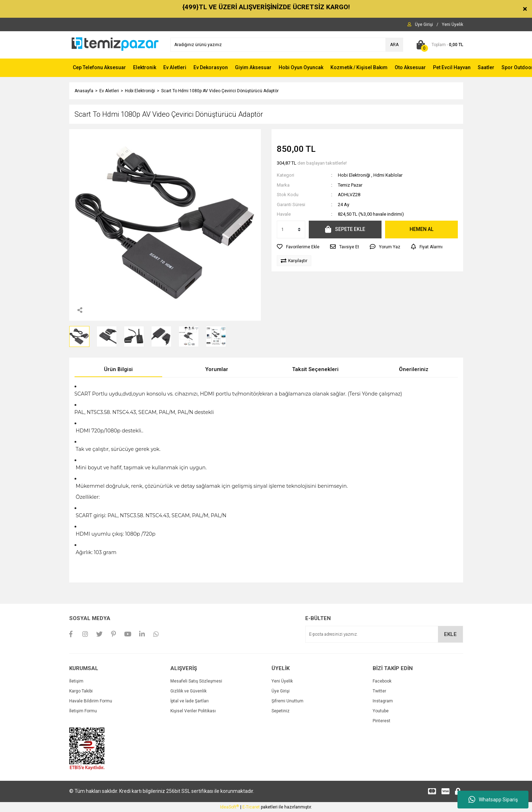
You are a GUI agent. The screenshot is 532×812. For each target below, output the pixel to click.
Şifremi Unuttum (287, 701)
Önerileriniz (414, 369)
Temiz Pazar (350, 185)
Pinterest (382, 721)
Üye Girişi (281, 691)
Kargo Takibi (81, 691)
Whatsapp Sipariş (493, 800)
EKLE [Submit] (450, 634)
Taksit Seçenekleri (315, 369)
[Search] (287, 45)
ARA (394, 45)
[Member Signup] (453, 24)
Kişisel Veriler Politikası (193, 711)
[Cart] (438, 45)
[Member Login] (424, 24)
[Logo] (114, 44)
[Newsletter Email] (384, 634)
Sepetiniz (281, 711)
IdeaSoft (229, 807)
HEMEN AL (421, 229)
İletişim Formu (83, 711)
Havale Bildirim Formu (91, 701)
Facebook (382, 681)
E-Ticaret (251, 807)
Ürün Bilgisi (118, 369)
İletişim (76, 681)
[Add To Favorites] (298, 247)
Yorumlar (217, 369)
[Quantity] (291, 230)
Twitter (379, 691)
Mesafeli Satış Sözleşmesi (196, 681)
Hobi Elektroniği (354, 175)
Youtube (381, 711)
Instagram (383, 701)
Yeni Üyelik (282, 681)
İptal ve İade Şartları (190, 701)
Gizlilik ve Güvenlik (188, 691)
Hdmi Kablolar (388, 175)
